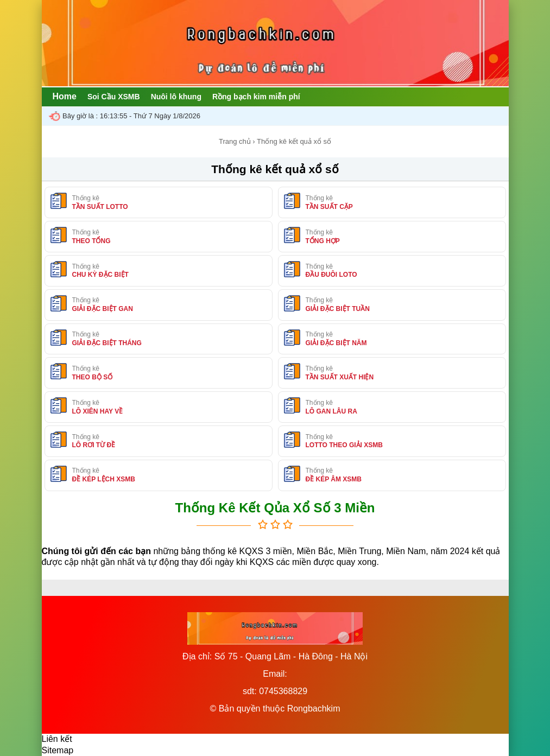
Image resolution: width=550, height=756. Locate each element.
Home (65, 96)
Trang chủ (235, 141)
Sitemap (58, 750)
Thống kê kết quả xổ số (275, 169)
